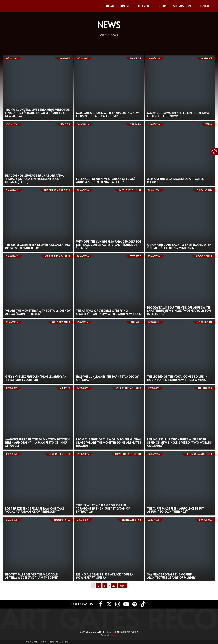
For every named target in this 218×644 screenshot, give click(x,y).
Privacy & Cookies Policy (36, 642)
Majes (114, 635)
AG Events (145, 6)
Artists (126, 6)
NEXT (123, 585)
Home (110, 6)
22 (114, 585)
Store (163, 6)
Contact (205, 6)
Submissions (183, 6)
